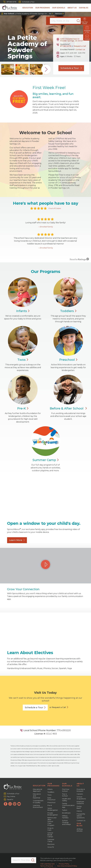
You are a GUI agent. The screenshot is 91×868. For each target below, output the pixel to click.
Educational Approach (38, 790)
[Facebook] (6, 804)
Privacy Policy (64, 864)
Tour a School (65, 795)
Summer (45, 460)
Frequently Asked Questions (81, 816)
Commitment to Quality (38, 802)
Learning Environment (38, 806)
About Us (72, 8)
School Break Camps (50, 835)
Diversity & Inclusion (81, 790)
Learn (17, 540)
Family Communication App (68, 805)
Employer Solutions (80, 802)
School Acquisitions (81, 798)
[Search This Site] (24, 860)
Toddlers (51, 792)
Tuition (65, 810)
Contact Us (80, 50)
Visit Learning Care (47, 864)
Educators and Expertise (37, 796)
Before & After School (68, 408)
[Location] (67, 21)
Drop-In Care (50, 829)
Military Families (65, 817)
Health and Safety (66, 800)
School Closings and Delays (66, 822)
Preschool (51, 802)
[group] (8, 69)
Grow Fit (51, 847)
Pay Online (11, 796)
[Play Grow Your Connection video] (45, 564)
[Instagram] (10, 804)
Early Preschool (51, 799)
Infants (50, 789)
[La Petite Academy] (9, 8)
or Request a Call (58, 707)
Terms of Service (47, 866)
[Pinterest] (15, 804)
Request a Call (80, 46)
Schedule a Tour (27, 2)
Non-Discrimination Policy (67, 866)
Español (10, 799)
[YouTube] (19, 804)
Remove (58, 14)
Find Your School (66, 790)
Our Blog (84, 8)
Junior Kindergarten (53, 809)
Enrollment (66, 813)
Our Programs (43, 8)
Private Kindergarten (53, 814)
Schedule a (35, 708)
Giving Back (79, 807)
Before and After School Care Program (52, 821)
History (79, 811)
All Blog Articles (80, 830)
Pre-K (50, 805)
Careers (80, 794)
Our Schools (59, 8)
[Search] (81, 21)
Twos (49, 795)
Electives (51, 844)
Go (50, 14)
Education (28, 8)
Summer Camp (51, 840)
